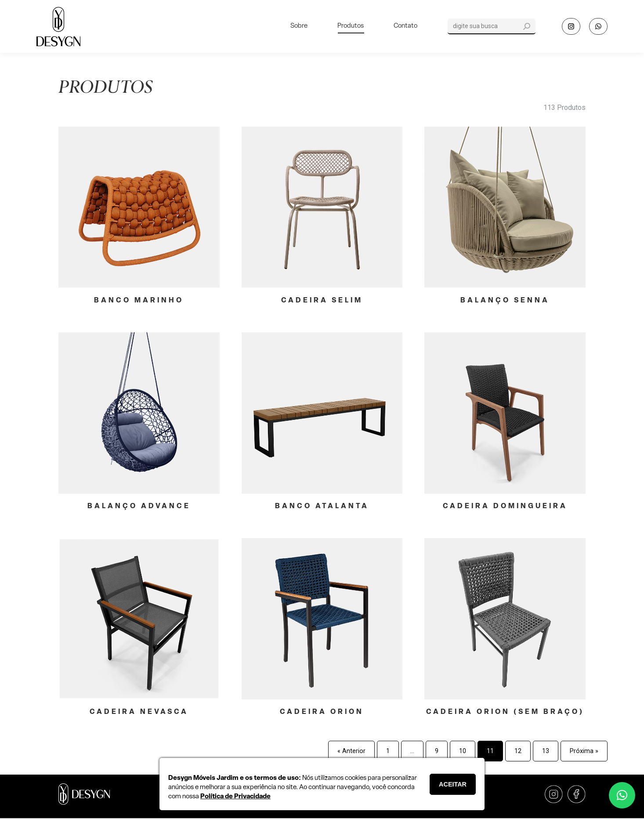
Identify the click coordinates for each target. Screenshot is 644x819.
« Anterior (351, 751)
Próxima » (584, 751)
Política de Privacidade (235, 797)
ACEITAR (453, 784)
